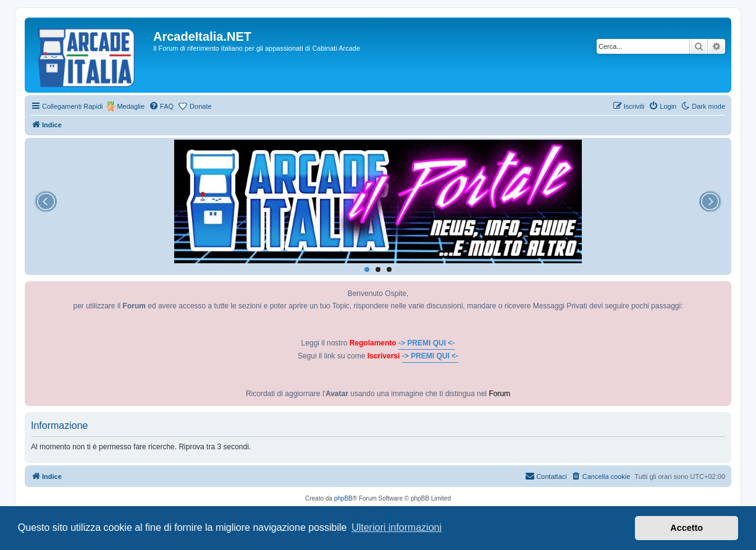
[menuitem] (161, 106)
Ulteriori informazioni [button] (397, 527)
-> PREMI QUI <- (426, 343)
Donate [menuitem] (200, 106)
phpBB (343, 498)
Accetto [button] (687, 528)
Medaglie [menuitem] (131, 106)
